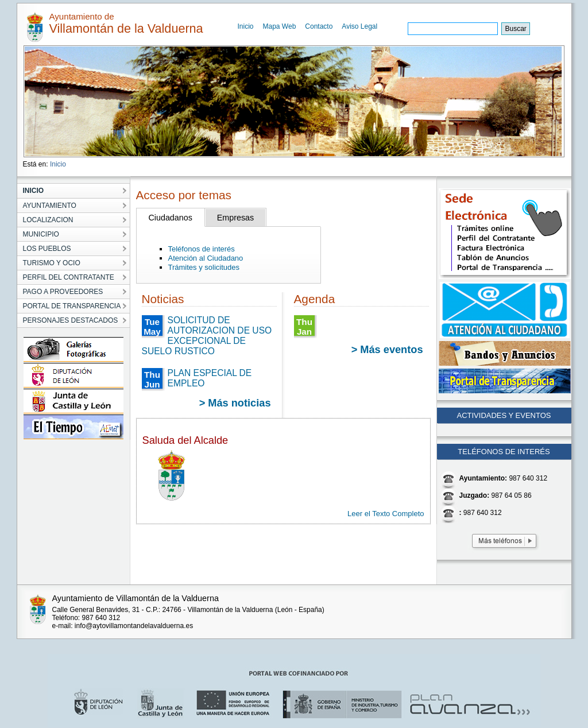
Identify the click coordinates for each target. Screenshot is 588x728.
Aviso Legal (359, 26)
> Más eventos (387, 350)
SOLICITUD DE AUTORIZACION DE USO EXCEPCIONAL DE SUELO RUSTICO (207, 336)
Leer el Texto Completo (386, 514)
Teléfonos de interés (202, 249)
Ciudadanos (171, 218)
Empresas (235, 218)
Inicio (246, 26)
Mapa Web (280, 26)
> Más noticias (235, 403)
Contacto (319, 26)
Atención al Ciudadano (206, 258)
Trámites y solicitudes (204, 267)
